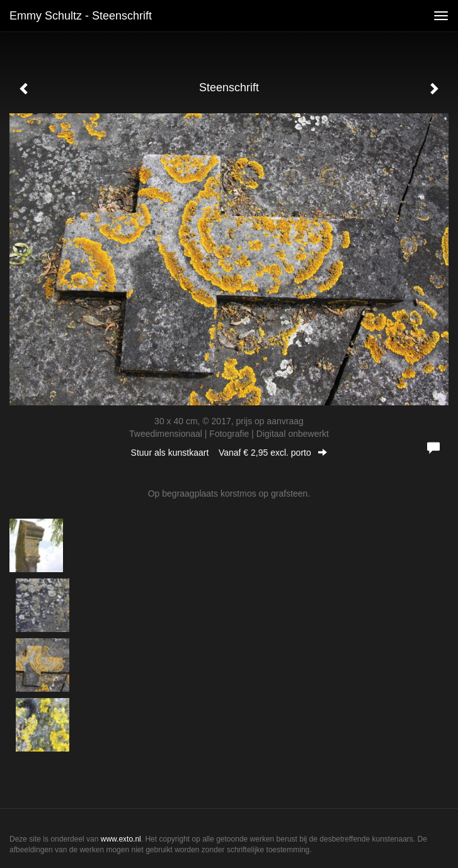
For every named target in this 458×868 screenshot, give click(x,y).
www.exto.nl (121, 839)
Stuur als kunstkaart (229, 453)
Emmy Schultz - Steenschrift (81, 16)
